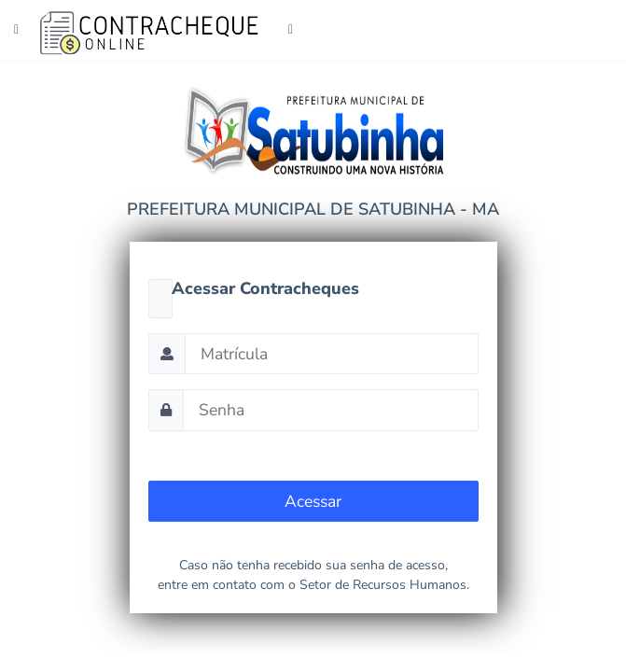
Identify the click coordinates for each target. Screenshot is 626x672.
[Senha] (331, 410)
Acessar (313, 501)
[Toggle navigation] (288, 30)
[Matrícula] (332, 354)
